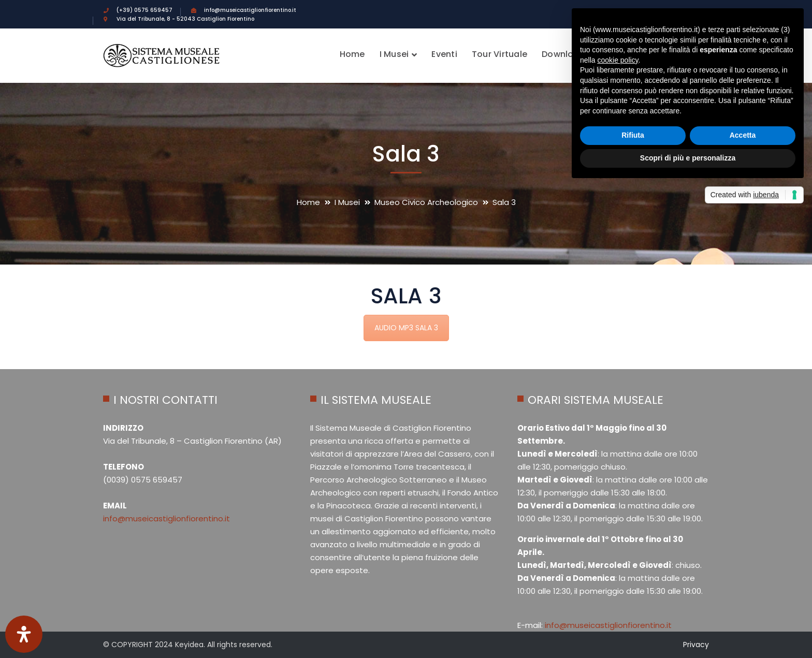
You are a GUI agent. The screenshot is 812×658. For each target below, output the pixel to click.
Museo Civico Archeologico (426, 202)
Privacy (696, 645)
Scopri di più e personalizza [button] (688, 158)
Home (308, 202)
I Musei (347, 202)
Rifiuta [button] (633, 135)
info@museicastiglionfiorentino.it (166, 518)
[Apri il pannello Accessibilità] (24, 634)
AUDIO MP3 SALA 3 (406, 328)
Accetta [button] (743, 135)
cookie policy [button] (618, 60)
